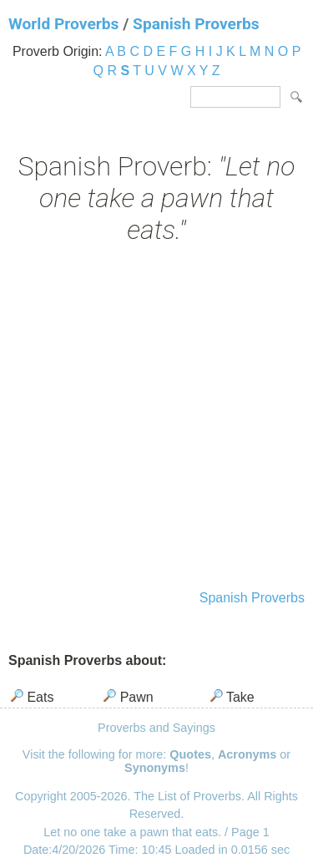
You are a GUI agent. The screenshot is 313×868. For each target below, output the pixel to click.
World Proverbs (63, 24)
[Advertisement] (156, 419)
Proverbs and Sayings (156, 728)
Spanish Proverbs (196, 24)
